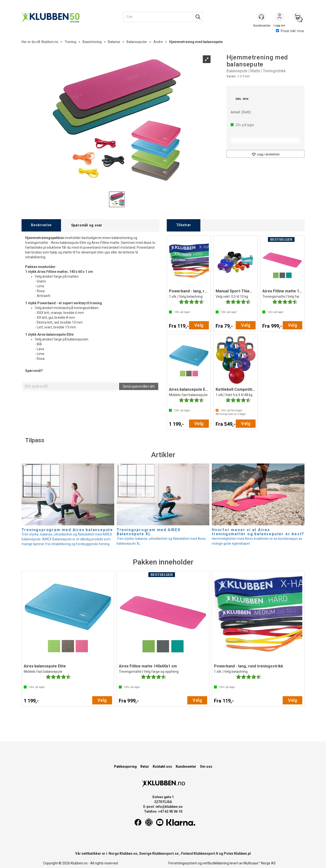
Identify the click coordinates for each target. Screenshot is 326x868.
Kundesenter (186, 767)
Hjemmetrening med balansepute (196, 42)
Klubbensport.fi (206, 854)
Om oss (206, 767)
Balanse (114, 42)
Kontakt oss (162, 767)
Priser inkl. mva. (290, 31)
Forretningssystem (183, 863)
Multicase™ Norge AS (260, 863)
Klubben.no (50, 42)
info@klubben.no (169, 807)
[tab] (41, 225)
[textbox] (71, 386)
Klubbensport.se (165, 854)
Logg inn (280, 17)
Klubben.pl (242, 854)
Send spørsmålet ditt (139, 386)
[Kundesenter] (262, 17)
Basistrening (92, 42)
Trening (70, 42)
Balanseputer (137, 42)
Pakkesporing (125, 767)
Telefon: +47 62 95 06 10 (163, 811)
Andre (158, 42)
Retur (145, 767)
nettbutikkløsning (216, 863)
